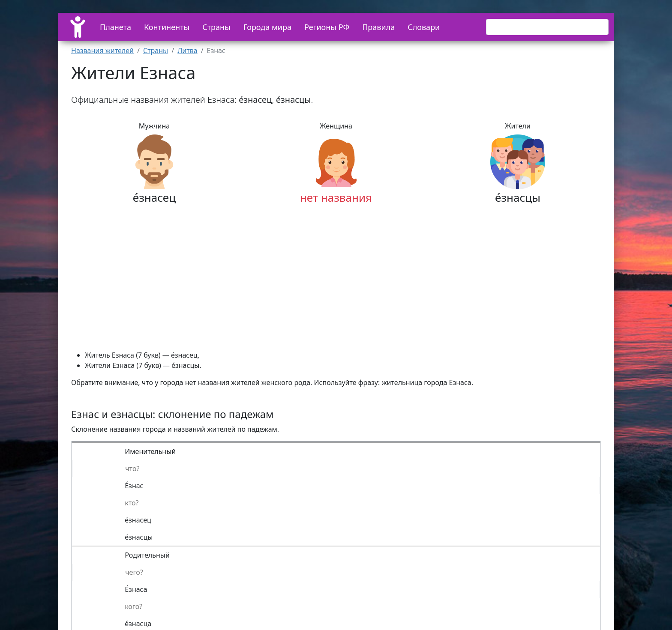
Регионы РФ (327, 27)
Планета (115, 27)
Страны (216, 27)
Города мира (267, 27)
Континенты (167, 27)
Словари (424, 27)
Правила (378, 27)
